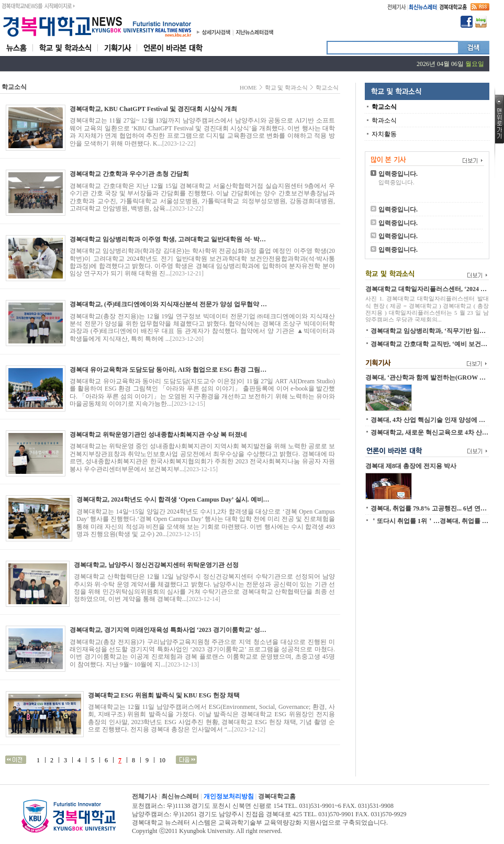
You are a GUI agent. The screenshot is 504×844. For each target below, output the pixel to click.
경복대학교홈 (277, 796)
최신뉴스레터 (180, 796)
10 (162, 760)
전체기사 (144, 796)
